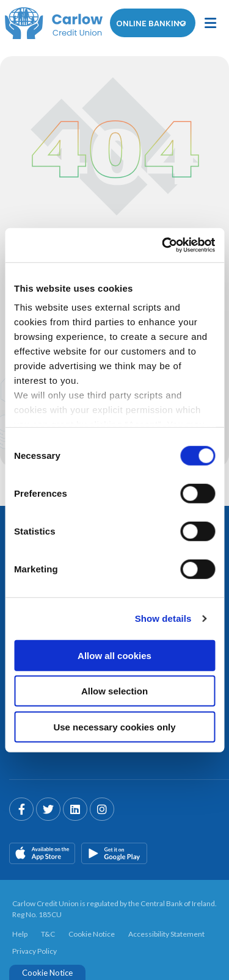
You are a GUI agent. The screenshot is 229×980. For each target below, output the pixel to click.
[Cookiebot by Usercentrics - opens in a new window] (163, 245)
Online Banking (153, 23)
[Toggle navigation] (210, 23)
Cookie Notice (92, 933)
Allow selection (114, 691)
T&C (48, 933)
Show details (163, 618)
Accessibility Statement (166, 933)
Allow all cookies (114, 655)
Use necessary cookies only (114, 726)
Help (20, 933)
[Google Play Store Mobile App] (114, 852)
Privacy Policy (35, 950)
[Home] (49, 23)
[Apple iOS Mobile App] (42, 852)
